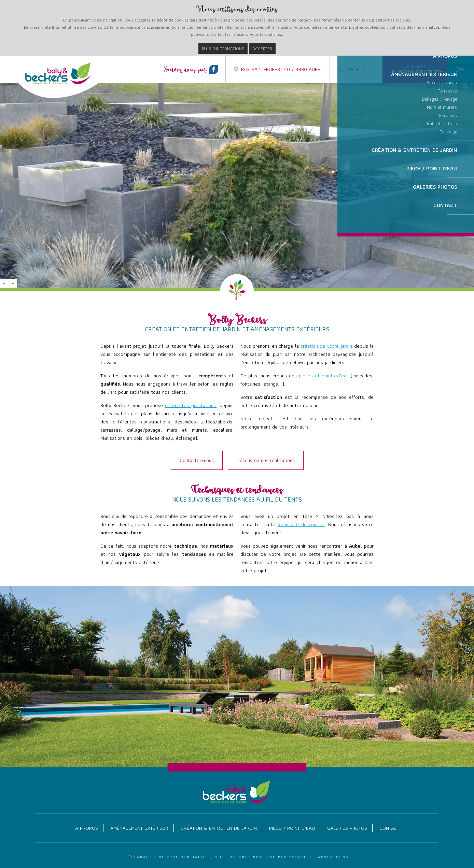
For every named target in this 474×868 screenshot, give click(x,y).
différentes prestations (190, 405)
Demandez (415, 70)
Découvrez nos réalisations (266, 460)
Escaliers (448, 170)
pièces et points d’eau (324, 376)
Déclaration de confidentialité (167, 857)
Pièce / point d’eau (292, 828)
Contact (389, 828)
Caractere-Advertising (319, 857)
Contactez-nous (197, 460)
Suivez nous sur (191, 70)
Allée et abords (442, 137)
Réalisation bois (441, 178)
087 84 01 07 (356, 69)
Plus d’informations (223, 49)
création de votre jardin (326, 346)
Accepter (262, 49)
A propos (87, 828)
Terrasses (447, 145)
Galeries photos (347, 828)
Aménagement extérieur (139, 828)
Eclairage (448, 186)
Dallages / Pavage (440, 154)
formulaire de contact (301, 524)
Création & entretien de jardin (219, 828)
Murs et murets (442, 162)
